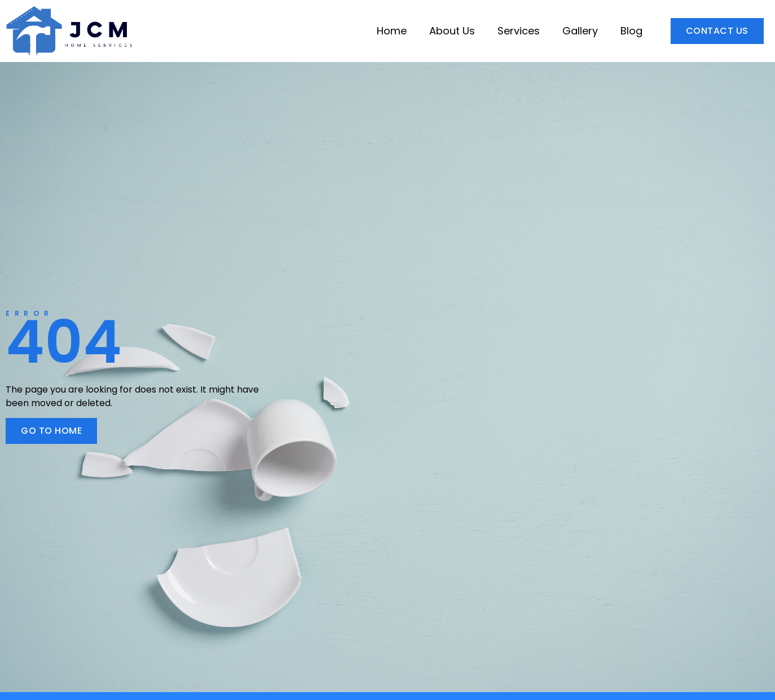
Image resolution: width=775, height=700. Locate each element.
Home (392, 31)
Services (519, 31)
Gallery (580, 31)
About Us (452, 31)
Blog (631, 31)
